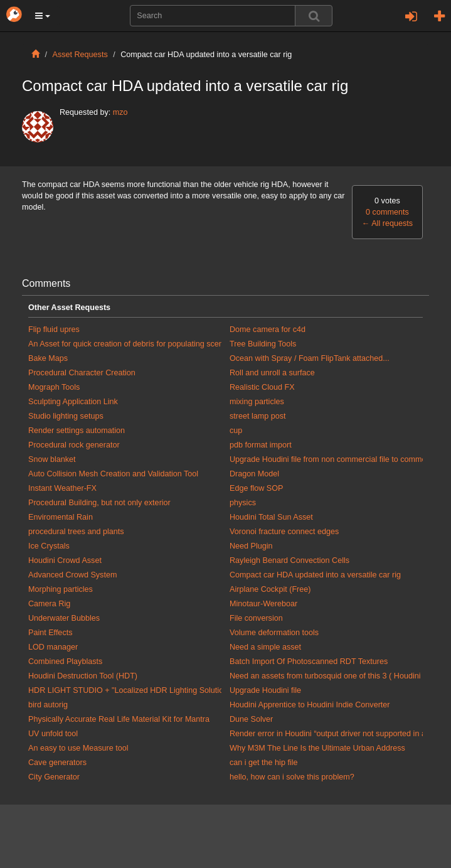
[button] (43, 16)
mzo (120, 112)
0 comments (387, 212)
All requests (387, 223)
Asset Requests (80, 55)
